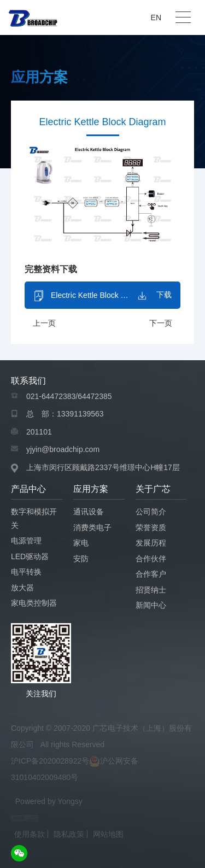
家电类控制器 (34, 603)
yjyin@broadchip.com (63, 449)
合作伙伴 (151, 559)
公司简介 (151, 512)
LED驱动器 (30, 556)
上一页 (44, 324)
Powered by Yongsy (49, 801)
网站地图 (108, 834)
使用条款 (30, 834)
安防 (81, 559)
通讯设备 (89, 512)
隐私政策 (69, 834)
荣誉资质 (151, 527)
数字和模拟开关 (34, 518)
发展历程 (151, 543)
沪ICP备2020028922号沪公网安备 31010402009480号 (75, 769)
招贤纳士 (151, 590)
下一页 (161, 324)
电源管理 (26, 541)
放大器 (22, 588)
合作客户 (151, 574)
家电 (81, 543)
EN (156, 17)
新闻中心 (151, 605)
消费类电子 (92, 527)
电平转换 (26, 572)
